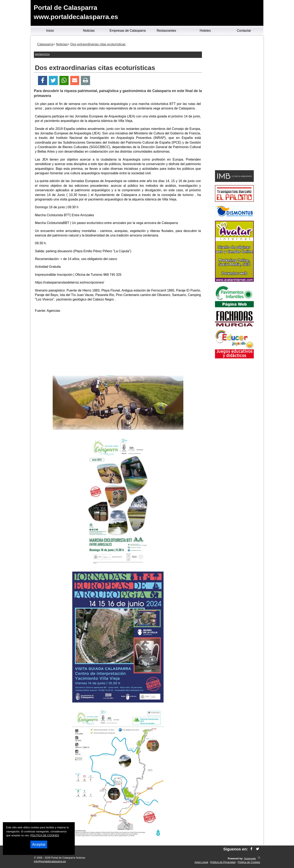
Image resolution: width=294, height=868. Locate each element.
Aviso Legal (201, 862)
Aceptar (39, 844)
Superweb (250, 858)
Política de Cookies (249, 862)
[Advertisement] (118, 345)
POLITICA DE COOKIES (45, 835)
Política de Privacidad (223, 862)
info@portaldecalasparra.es (50, 861)
